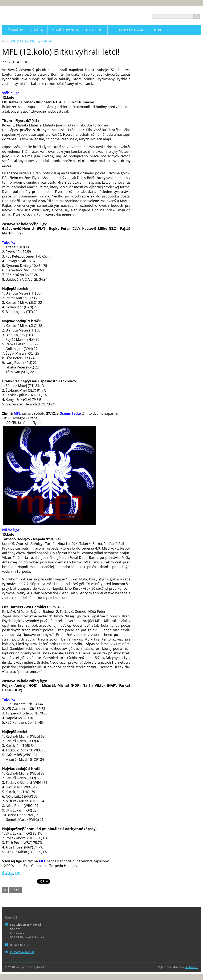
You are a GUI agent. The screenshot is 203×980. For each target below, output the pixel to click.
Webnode (191, 967)
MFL (18, 873)
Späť (15, 890)
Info (5, 41)
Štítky (8, 873)
